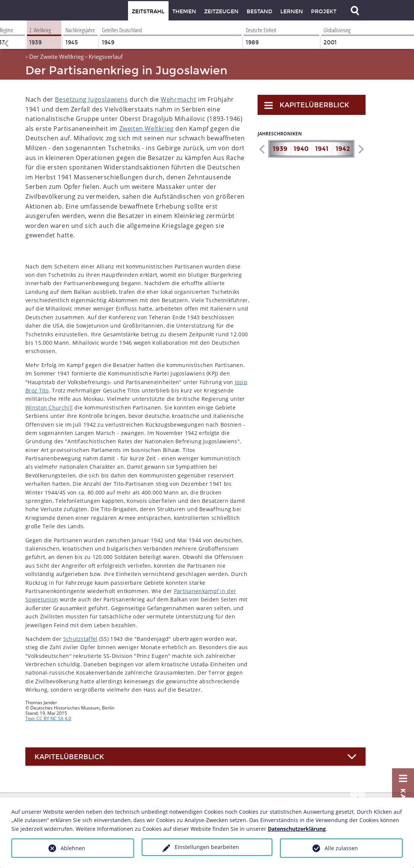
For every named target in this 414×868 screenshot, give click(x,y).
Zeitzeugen (221, 12)
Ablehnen (73, 848)
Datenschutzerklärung (297, 829)
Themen (184, 12)
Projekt (324, 12)
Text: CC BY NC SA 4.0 (48, 718)
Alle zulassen (341, 848)
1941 (322, 149)
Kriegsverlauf (106, 57)
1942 (343, 149)
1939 (280, 149)
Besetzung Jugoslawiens (91, 99)
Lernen (292, 12)
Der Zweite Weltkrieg (56, 57)
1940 (301, 149)
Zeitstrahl (148, 12)
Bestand (259, 12)
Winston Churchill (49, 407)
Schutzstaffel (80, 639)
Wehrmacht (178, 99)
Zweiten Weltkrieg (147, 129)
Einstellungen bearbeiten (207, 847)
